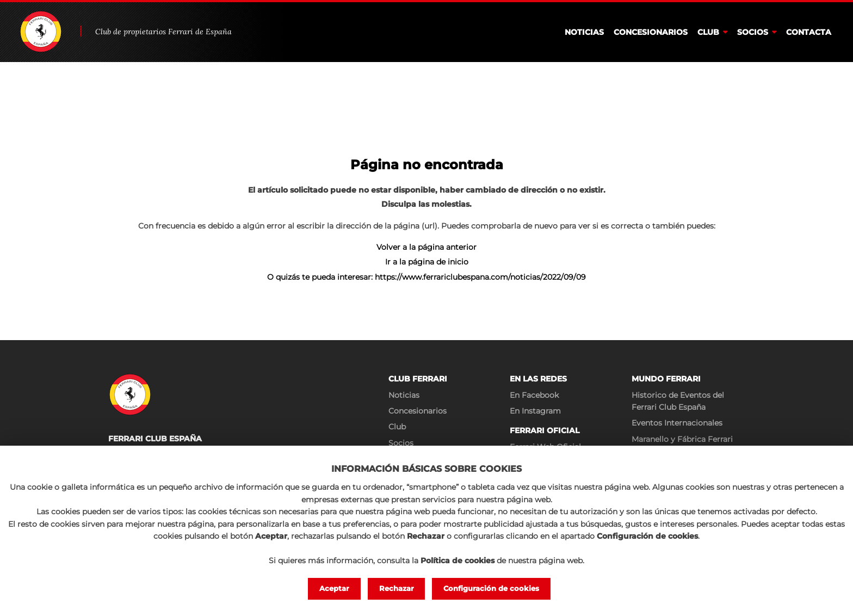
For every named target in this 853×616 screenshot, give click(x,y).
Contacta (809, 32)
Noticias (584, 32)
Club (708, 32)
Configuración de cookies (491, 588)
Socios (753, 32)
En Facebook (534, 395)
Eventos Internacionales (677, 423)
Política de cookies (458, 560)
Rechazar (397, 588)
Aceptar (334, 588)
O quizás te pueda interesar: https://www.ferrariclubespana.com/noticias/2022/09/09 (426, 277)
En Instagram (535, 411)
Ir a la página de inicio (427, 262)
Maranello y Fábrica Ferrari (682, 439)
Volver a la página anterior (426, 247)
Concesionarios (651, 32)
